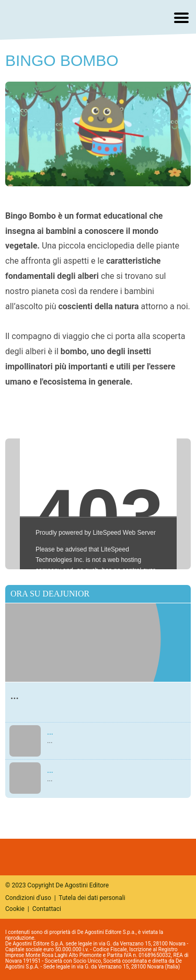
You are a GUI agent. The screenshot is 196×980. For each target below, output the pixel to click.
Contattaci (47, 909)
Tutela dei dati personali (92, 898)
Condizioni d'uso (28, 898)
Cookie (15, 909)
